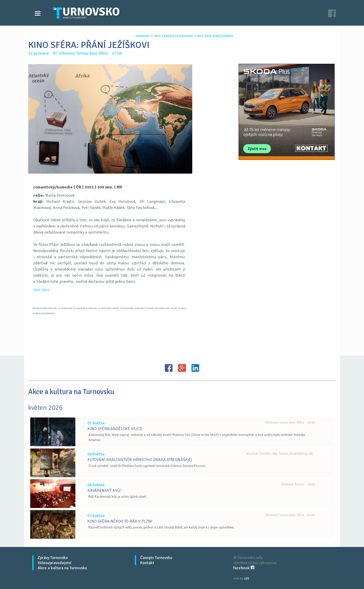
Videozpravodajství (54, 563)
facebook (244, 568)
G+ (182, 368)
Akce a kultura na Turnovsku (62, 568)
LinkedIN (195, 368)
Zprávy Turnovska (53, 558)
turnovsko (143, 36)
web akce (41, 290)
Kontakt (147, 563)
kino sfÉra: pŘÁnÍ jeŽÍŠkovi (215, 36)
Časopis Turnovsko (156, 558)
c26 (247, 578)
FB (169, 368)
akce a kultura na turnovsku (174, 36)
